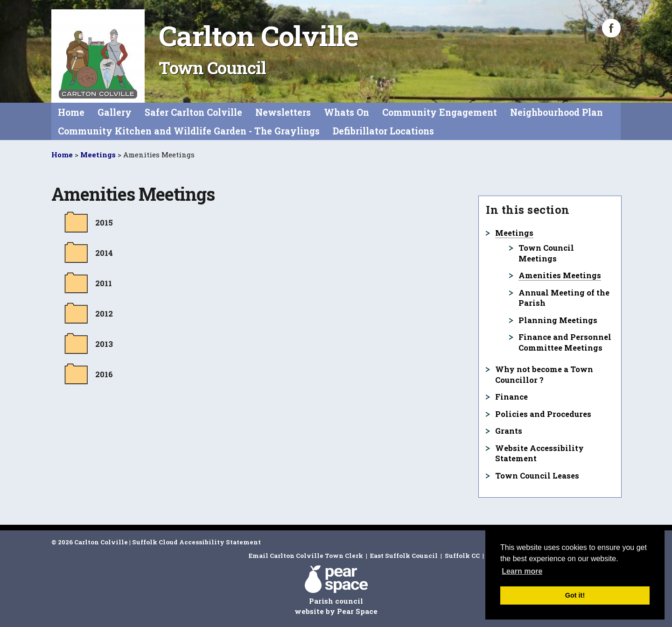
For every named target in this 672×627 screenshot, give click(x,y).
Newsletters (283, 112)
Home (71, 112)
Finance (511, 397)
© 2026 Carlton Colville (90, 542)
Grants (509, 431)
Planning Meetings (558, 320)
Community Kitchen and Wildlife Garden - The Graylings (189, 131)
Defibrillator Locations (383, 131)
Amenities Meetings (560, 275)
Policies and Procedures (543, 414)
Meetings (98, 155)
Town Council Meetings (546, 253)
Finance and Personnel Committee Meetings (565, 342)
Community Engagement (440, 112)
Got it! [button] (575, 595)
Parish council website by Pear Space (336, 591)
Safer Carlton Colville (193, 112)
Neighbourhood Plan (556, 112)
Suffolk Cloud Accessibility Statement (196, 542)
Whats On (346, 112)
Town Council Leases (537, 476)
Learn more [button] (522, 571)
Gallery (115, 112)
